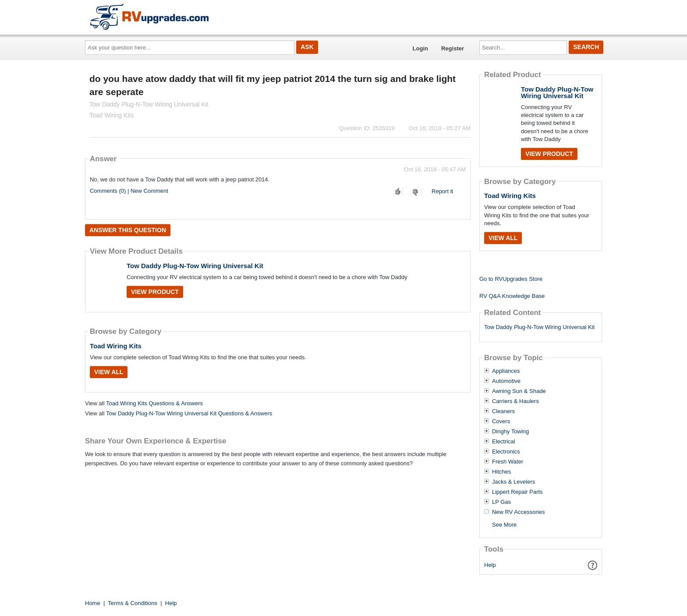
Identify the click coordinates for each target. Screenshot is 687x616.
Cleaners (503, 411)
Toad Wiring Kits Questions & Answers (154, 403)
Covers (501, 421)
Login (420, 48)
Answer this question (128, 230)
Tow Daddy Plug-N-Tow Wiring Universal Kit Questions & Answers (189, 413)
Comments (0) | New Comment (129, 191)
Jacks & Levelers (513, 482)
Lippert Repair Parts (517, 492)
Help (490, 565)
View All (109, 372)
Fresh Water (508, 462)
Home (93, 603)
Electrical (504, 442)
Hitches (501, 472)
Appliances (506, 371)
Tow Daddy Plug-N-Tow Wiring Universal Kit (195, 266)
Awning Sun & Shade (519, 391)
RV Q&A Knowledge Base (512, 296)
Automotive (506, 381)
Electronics (506, 452)
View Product (155, 292)
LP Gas (501, 502)
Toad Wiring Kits (116, 346)
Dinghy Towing (510, 432)
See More (504, 525)
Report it (442, 191)
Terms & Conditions (133, 603)
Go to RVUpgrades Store (511, 279)
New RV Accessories (518, 512)
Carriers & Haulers (515, 401)
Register (453, 48)
